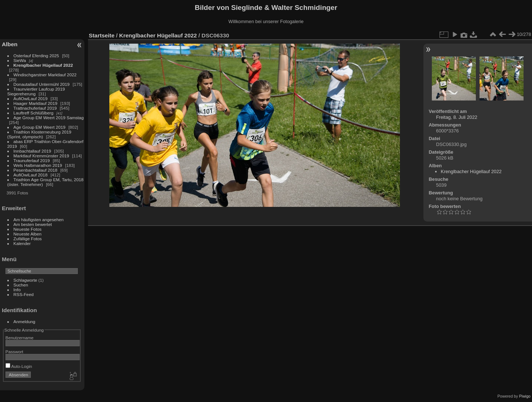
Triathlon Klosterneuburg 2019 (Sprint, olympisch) (39, 134)
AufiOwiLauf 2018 (31, 175)
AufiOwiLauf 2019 (31, 98)
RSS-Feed (24, 294)
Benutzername (20, 338)
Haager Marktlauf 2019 (36, 103)
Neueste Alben (28, 234)
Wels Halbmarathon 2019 (38, 165)
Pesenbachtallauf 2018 (36, 170)
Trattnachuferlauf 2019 (35, 108)
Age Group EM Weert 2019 (40, 127)
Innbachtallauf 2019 (32, 151)
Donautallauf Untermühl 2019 (42, 84)
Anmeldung (25, 321)
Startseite (102, 35)
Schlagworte (25, 280)
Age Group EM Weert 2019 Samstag (49, 118)
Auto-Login (19, 366)
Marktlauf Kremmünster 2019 (41, 156)
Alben (10, 44)
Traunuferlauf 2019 (32, 160)
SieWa (20, 60)
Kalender (22, 243)
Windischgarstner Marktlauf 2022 (45, 75)
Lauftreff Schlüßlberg (34, 113)
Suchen (21, 285)
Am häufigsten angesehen (39, 220)
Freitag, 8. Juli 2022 (457, 117)
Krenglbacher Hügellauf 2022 (43, 65)
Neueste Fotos (28, 229)
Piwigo (525, 396)
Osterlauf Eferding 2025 (36, 56)
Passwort (14, 352)
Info (17, 290)
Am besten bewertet (33, 224)
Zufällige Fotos (28, 239)
